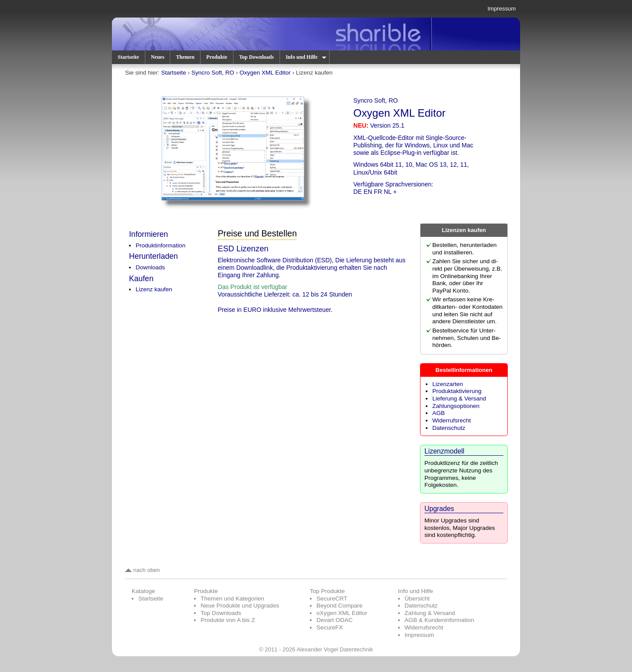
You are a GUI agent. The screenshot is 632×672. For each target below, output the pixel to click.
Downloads (150, 267)
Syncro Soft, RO (213, 73)
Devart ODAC (335, 620)
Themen (185, 57)
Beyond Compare (339, 606)
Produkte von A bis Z (228, 620)
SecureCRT (332, 599)
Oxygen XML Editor (265, 73)
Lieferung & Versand (459, 399)
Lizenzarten (448, 384)
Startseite (128, 57)
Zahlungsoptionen (456, 406)
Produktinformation (160, 245)
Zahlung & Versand (430, 613)
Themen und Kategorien (232, 599)
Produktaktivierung (457, 391)
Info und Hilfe (305, 57)
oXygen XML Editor (342, 613)
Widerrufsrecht (452, 420)
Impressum (502, 9)
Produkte (217, 57)
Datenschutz (449, 428)
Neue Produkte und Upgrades (240, 606)
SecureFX (330, 627)
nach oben (142, 570)
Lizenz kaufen (154, 289)
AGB (439, 413)
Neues (158, 57)
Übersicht (417, 599)
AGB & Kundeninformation (440, 620)
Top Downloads (257, 57)
